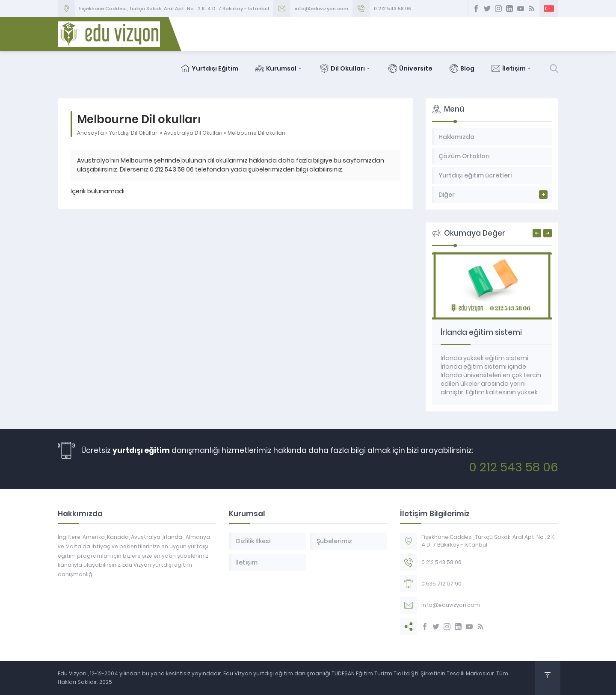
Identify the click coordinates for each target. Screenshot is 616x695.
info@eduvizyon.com (321, 9)
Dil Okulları (346, 68)
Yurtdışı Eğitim (210, 68)
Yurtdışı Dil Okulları (134, 133)
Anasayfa (90, 133)
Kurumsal (279, 68)
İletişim (512, 68)
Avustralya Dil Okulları (193, 133)
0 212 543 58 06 (392, 9)
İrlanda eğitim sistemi (481, 332)
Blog (462, 68)
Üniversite (410, 68)
